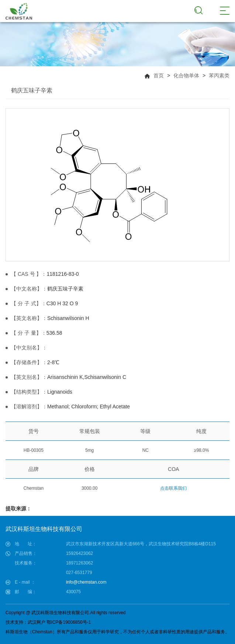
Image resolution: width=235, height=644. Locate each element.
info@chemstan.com (86, 582)
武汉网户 (37, 622)
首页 (159, 75)
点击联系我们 (173, 488)
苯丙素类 (219, 75)
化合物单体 (186, 75)
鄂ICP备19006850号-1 (69, 622)
